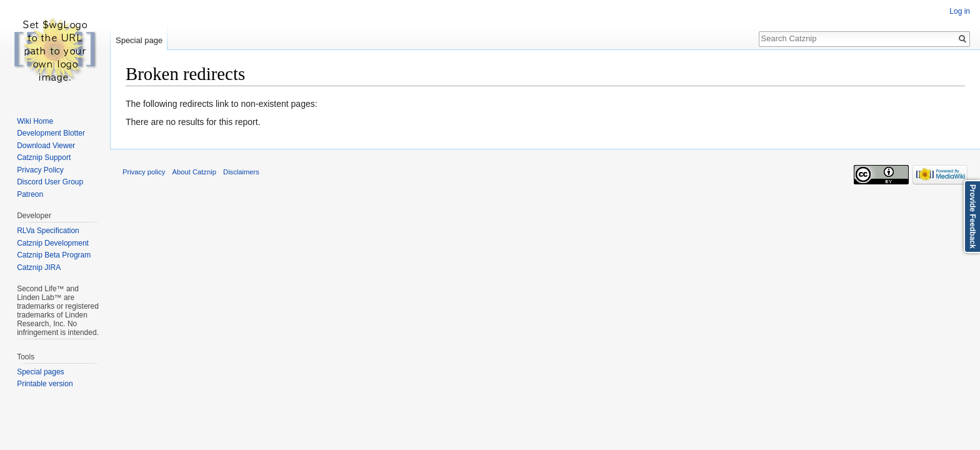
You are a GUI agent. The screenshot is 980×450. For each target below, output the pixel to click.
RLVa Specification (48, 231)
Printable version (45, 384)
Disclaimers (241, 172)
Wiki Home (35, 121)
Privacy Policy (40, 170)
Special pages (40, 372)
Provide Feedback (972, 217)
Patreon (30, 194)
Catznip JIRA (39, 267)
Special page (139, 40)
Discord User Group (50, 182)
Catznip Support (44, 157)
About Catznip (194, 172)
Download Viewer (46, 146)
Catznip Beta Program (54, 255)
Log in (960, 11)
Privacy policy (144, 172)
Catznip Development (53, 243)
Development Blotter (51, 133)
